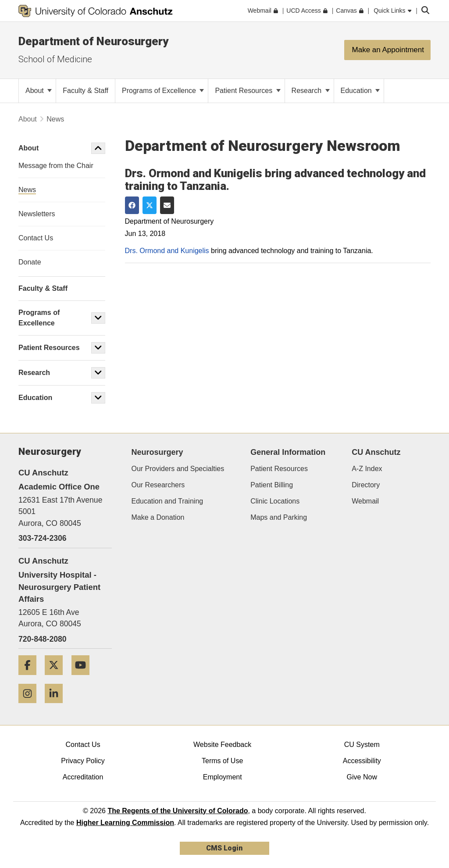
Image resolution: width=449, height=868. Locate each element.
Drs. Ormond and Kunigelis (167, 251)
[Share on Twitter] (150, 205)
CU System (362, 745)
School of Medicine (55, 59)
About (39, 91)
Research (311, 91)
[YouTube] (84, 678)
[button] (98, 148)
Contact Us (83, 745)
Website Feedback (222, 745)
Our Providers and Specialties (178, 469)
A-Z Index (367, 469)
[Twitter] (57, 678)
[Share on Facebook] (132, 205)
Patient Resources (248, 91)
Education (360, 91)
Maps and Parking (279, 517)
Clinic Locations (275, 501)
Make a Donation (158, 517)
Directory (366, 485)
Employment (223, 777)
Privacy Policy (83, 761)
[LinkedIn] (57, 706)
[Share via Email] (167, 205)
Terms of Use (222, 761)
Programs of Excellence (163, 91)
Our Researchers (158, 485)
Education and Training (167, 501)
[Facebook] (31, 678)
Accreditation (83, 777)
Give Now (362, 777)
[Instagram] (31, 706)
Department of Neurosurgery (93, 41)
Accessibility (362, 761)
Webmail (365, 501)
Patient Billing (272, 485)
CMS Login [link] (224, 848)
